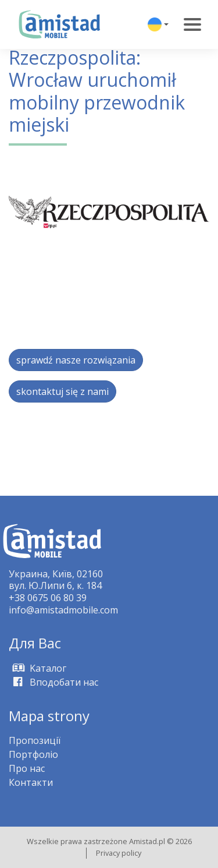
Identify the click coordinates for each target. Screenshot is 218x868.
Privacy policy (119, 853)
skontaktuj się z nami (62, 391)
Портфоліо (33, 754)
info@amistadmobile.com (63, 610)
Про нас (27, 768)
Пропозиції (35, 740)
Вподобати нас (53, 682)
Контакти (31, 782)
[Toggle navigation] (192, 24)
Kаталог (37, 668)
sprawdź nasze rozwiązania (76, 360)
